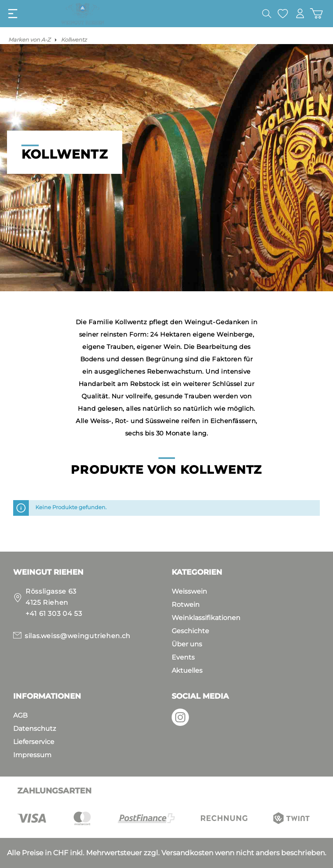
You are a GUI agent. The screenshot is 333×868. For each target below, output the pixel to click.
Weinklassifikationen (206, 618)
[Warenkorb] (316, 13)
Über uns (187, 644)
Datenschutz (35, 729)
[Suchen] (266, 14)
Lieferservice (34, 742)
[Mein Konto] (300, 13)
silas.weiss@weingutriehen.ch (78, 636)
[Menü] (13, 14)
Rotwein (186, 605)
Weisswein (189, 591)
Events (183, 657)
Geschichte (190, 631)
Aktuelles (187, 670)
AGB (20, 715)
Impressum (32, 755)
